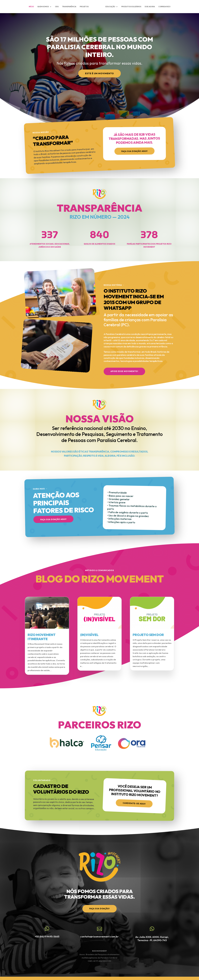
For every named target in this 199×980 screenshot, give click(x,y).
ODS (57, 7)
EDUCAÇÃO (110, 7)
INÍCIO (31, 7)
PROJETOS (84, 7)
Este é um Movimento (99, 73)
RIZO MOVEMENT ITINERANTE (42, 637)
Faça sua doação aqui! (134, 152)
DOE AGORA (150, 7)
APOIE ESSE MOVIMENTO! (124, 371)
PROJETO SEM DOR (148, 635)
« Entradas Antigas (32, 681)
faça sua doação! (99, 909)
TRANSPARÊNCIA (69, 7)
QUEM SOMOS (43, 7)
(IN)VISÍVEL (89, 635)
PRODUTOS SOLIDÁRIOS (131, 7)
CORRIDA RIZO (164, 7)
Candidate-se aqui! (134, 803)
